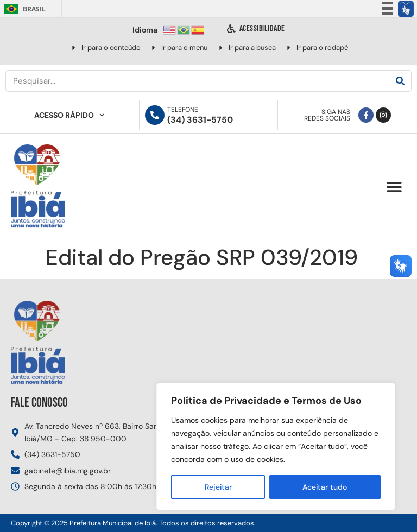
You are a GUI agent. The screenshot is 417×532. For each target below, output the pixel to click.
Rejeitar (218, 487)
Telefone (183, 110)
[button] (394, 187)
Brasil (23, 9)
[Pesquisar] (400, 81)
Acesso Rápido (69, 115)
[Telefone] (155, 115)
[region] (276, 447)
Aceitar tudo (325, 487)
